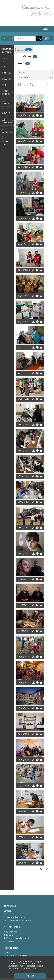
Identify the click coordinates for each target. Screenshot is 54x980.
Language (7, 121)
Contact (7, 911)
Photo (23, 50)
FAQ (5, 914)
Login (35, 13)
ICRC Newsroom (11, 941)
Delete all (7, 60)
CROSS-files (9, 953)
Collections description (14, 917)
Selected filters (7, 50)
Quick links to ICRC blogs (15, 956)
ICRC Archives (10, 932)
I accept (30, 976)
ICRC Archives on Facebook (16, 938)
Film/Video (26, 56)
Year (4, 67)
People (5, 85)
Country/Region (7, 73)
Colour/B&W (7, 102)
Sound (22, 63)
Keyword (6, 79)
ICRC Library (9, 935)
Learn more (14, 970)
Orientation (7, 111)
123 (28, 50)
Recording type (7, 141)
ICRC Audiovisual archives (36, 7)
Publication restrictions (7, 92)
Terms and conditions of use (17, 920)
